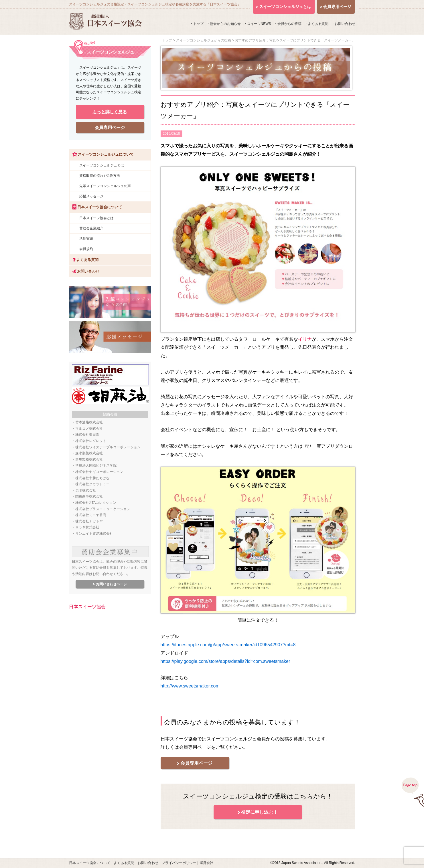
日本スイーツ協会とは (96, 218)
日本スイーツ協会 (87, 607)
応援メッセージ (91, 196)
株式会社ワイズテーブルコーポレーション (108, 447)
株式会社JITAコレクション (96, 503)
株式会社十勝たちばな (92, 478)
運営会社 (206, 863)
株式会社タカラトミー (92, 484)
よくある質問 (318, 24)
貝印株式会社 (86, 490)
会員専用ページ (196, 763)
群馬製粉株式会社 (89, 459)
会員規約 (86, 249)
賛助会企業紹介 (91, 228)
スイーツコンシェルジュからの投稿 (204, 40)
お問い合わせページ (111, 584)
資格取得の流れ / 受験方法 (100, 176)
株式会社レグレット (91, 441)
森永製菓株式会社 (89, 453)
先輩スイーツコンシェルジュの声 (105, 186)
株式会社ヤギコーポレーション (99, 472)
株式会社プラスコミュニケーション (103, 509)
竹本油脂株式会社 (89, 422)
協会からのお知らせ (225, 24)
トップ (198, 24)
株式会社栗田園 (87, 435)
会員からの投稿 (289, 24)
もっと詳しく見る (110, 112)
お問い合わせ (345, 24)
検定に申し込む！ (259, 812)
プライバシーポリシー (179, 863)
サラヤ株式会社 (87, 527)
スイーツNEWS (259, 24)
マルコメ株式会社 (89, 429)
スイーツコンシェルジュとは (102, 165)
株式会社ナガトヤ (89, 521)
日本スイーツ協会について (90, 863)
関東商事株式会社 (89, 496)
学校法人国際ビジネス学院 (96, 465)
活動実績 (86, 239)
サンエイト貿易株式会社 (94, 534)
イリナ (305, 339)
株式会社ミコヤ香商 (91, 515)
